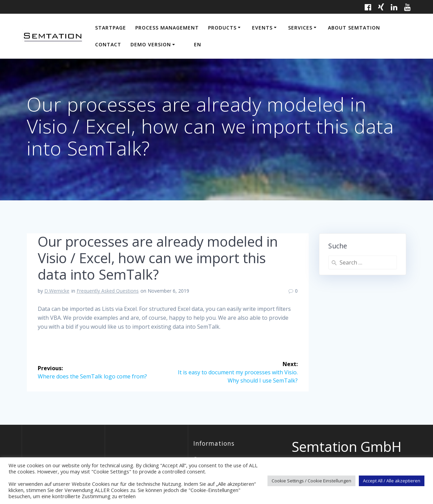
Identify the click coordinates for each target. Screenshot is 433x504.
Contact (108, 44)
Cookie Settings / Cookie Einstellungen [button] (311, 481)
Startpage (111, 28)
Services (300, 28)
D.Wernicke (57, 291)
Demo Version (151, 44)
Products (222, 28)
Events (262, 28)
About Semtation (354, 28)
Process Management (167, 28)
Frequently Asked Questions (108, 291)
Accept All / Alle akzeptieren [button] (392, 481)
